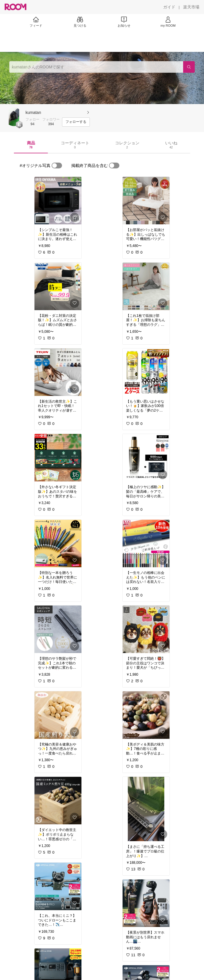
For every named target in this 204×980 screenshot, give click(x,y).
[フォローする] (76, 122)
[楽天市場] (191, 7)
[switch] (57, 166)
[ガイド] (169, 7)
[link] (58, 201)
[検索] (189, 67)
